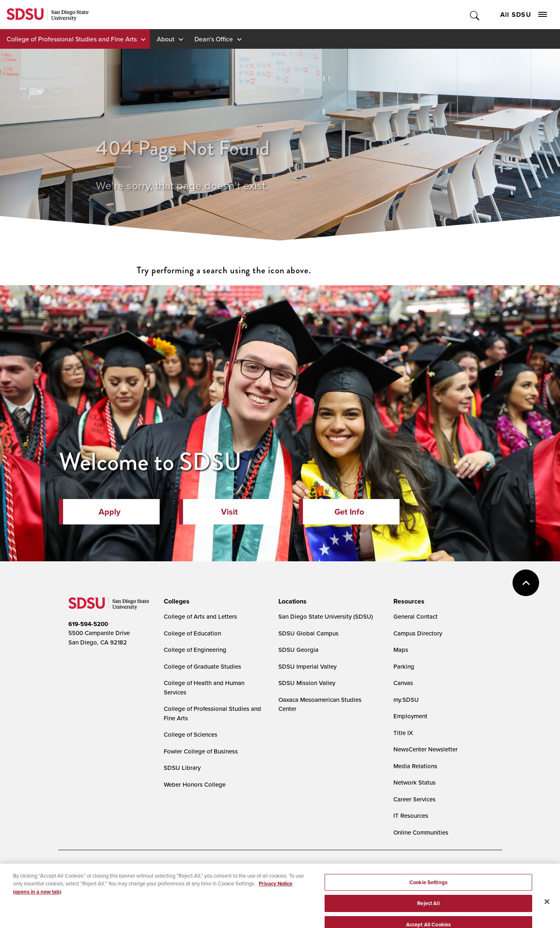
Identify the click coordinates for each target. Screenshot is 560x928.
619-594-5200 (88, 624)
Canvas (403, 683)
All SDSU (524, 15)
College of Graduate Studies (202, 666)
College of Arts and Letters (200, 616)
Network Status (414, 782)
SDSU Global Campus (308, 633)
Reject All (428, 913)
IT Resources (411, 816)
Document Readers (129, 871)
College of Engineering (195, 650)
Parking (404, 666)
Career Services (414, 799)
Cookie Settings (259, 872)
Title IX (403, 733)
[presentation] (175, 601)
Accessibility (77, 871)
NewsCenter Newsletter (426, 749)
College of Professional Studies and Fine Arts (72, 39)
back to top (526, 583)
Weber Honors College (195, 784)
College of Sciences (191, 734)
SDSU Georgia (298, 650)
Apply (110, 512)
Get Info (349, 512)
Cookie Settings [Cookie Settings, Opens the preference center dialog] (428, 892)
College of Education (192, 633)
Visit (229, 512)
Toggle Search (475, 15)
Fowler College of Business (201, 751)
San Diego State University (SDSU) (326, 616)
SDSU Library (182, 768)
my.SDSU (406, 700)
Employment (410, 716)
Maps (401, 650)
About (166, 39)
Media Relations (415, 766)
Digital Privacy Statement (196, 871)
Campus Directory (418, 633)
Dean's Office (214, 39)
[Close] (547, 912)
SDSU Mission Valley (307, 683)
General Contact (415, 616)
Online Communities (421, 832)
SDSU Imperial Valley (307, 666)
